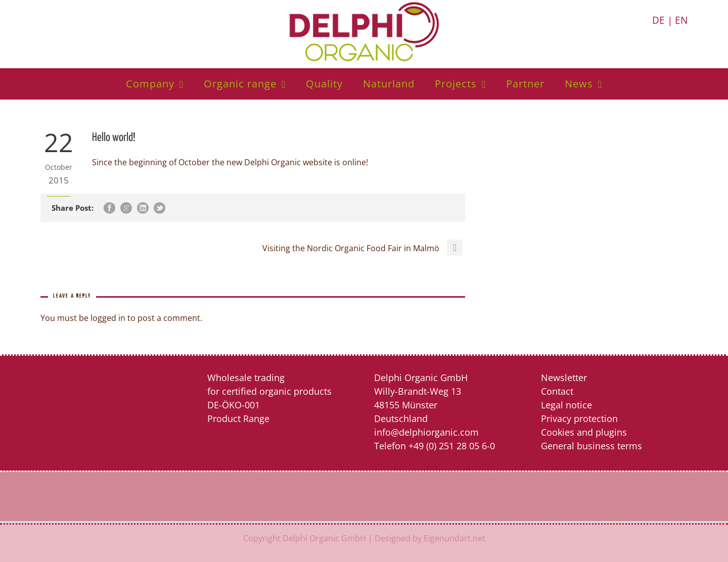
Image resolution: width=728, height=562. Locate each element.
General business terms (591, 446)
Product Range (238, 418)
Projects (456, 84)
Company (150, 84)
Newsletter (564, 378)
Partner (525, 84)
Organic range (240, 84)
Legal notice (566, 405)
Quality (324, 84)
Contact (557, 391)
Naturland (389, 84)
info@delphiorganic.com (426, 432)
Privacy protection (579, 418)
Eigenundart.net (454, 538)
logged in (108, 318)
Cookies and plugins (584, 432)
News (579, 84)
